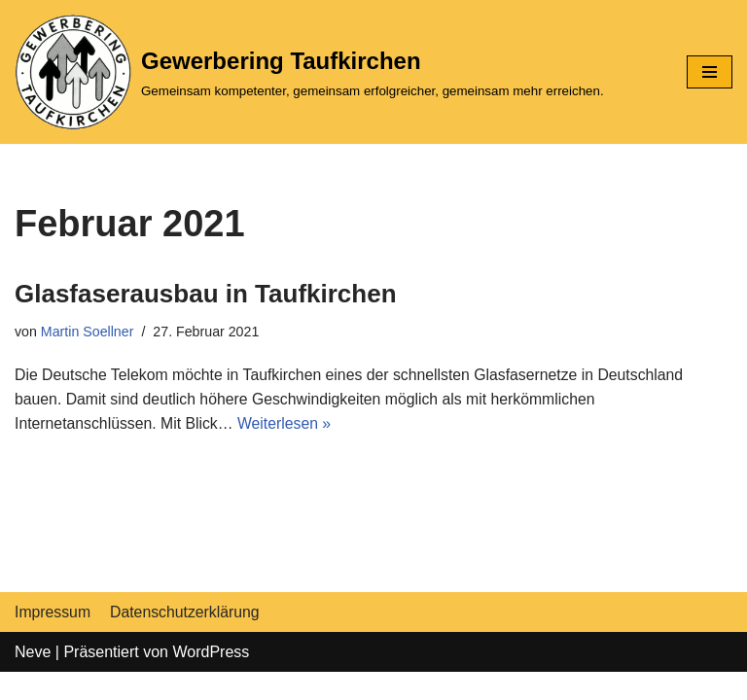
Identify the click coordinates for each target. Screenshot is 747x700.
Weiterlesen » (288, 424)
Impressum (53, 639)
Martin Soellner (88, 332)
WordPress (211, 679)
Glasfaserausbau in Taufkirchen (206, 294)
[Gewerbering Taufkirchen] (309, 72)
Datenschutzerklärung (187, 639)
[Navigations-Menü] (710, 72)
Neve (33, 679)
